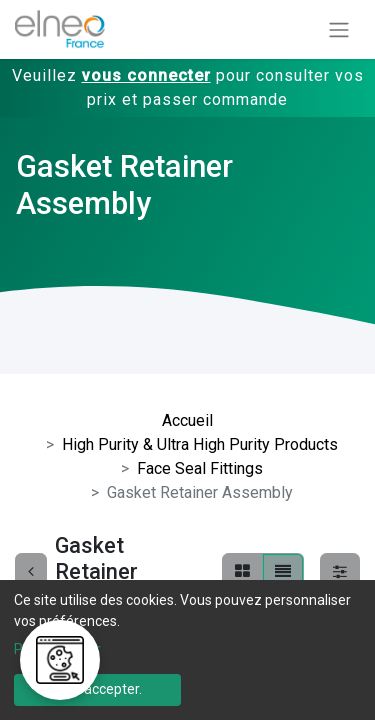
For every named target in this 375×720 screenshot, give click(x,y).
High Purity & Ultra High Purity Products (200, 444)
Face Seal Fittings (200, 468)
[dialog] (187, 650)
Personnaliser (57, 649)
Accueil (187, 420)
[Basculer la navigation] (339, 29)
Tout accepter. (97, 689)
